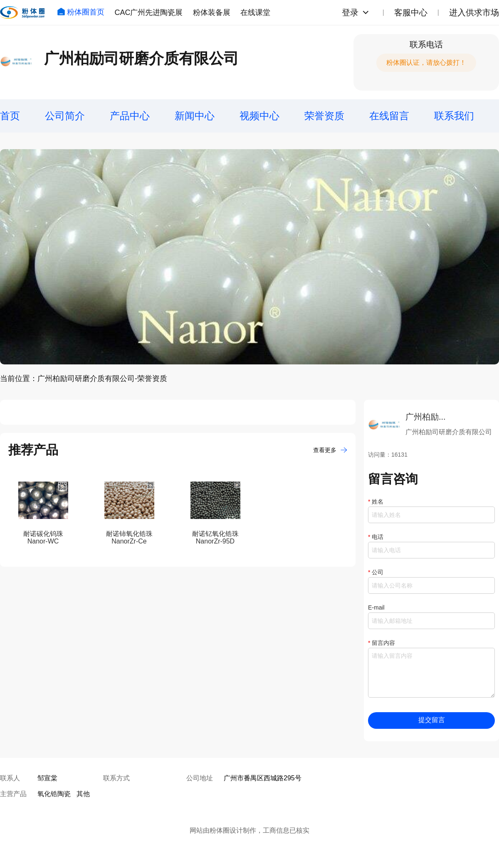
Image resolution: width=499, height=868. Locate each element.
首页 (10, 116)
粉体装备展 (212, 12)
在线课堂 (255, 12)
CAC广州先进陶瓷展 (148, 12)
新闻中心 (195, 116)
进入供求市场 (474, 12)
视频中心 (259, 116)
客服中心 (411, 12)
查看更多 (330, 450)
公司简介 (65, 116)
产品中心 (130, 116)
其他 (83, 794)
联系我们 (454, 116)
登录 (350, 12)
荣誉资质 (324, 116)
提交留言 (432, 720)
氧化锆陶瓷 (54, 794)
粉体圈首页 (81, 12)
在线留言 (389, 116)
